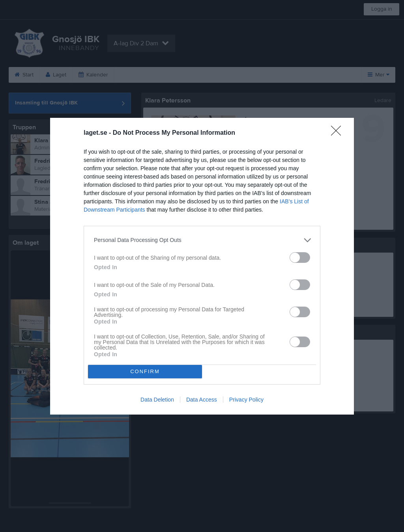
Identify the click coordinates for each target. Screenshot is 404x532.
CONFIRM (145, 371)
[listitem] (202, 240)
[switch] (300, 258)
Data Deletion (157, 400)
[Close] (339, 133)
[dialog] (202, 266)
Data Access (202, 400)
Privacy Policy (246, 400)
